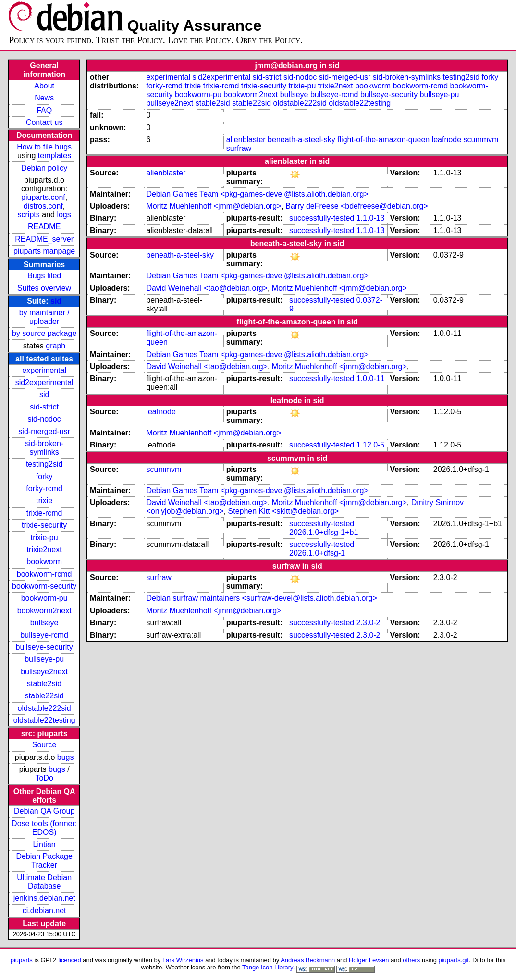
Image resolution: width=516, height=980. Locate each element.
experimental (44, 370)
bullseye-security (44, 647)
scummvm (481, 140)
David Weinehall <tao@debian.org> (207, 288)
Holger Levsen (369, 960)
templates (55, 155)
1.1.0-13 (371, 218)
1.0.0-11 (371, 378)
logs (64, 215)
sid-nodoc (44, 419)
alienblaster (246, 140)
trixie (44, 501)
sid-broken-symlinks (44, 448)
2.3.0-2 (369, 623)
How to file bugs (44, 147)
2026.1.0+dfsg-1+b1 (324, 532)
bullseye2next (44, 672)
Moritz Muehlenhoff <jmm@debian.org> (214, 206)
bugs (66, 757)
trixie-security (44, 525)
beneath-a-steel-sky (301, 140)
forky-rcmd (44, 489)
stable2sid (44, 684)
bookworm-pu (44, 598)
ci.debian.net (44, 911)
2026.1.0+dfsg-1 (317, 553)
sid (56, 301)
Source (44, 745)
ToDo (44, 778)
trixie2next (44, 550)
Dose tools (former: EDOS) (44, 828)
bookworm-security (44, 586)
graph (55, 346)
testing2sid (44, 464)
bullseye (44, 623)
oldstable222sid (44, 708)
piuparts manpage (44, 251)
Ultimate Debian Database (44, 882)
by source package (44, 333)
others (411, 960)
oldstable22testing (44, 720)
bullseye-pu (44, 659)
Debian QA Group (44, 811)
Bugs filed (44, 276)
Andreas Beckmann (308, 960)
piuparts (22, 960)
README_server (44, 239)
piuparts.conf (43, 197)
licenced (70, 960)
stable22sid (44, 696)
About (44, 86)
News (44, 98)
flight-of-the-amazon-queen (383, 140)
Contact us (44, 122)
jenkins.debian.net (44, 898)
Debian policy (44, 168)
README (44, 227)
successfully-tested (322, 218)
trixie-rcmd (44, 513)
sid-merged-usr (44, 431)
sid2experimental (44, 382)
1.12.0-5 (371, 445)
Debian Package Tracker (44, 861)
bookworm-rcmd (44, 574)
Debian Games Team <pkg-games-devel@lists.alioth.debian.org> (257, 194)
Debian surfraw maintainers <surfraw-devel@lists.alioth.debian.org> (261, 598)
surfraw (239, 148)
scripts (29, 215)
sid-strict (44, 407)
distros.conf (43, 206)
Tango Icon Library (268, 967)
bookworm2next (44, 611)
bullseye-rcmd (44, 635)
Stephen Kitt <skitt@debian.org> (284, 511)
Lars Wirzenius (183, 960)
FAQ (44, 110)
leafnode (447, 140)
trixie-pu (44, 538)
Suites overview (44, 288)
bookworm (44, 562)
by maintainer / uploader (44, 317)
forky (44, 477)
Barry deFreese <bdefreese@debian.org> (356, 206)
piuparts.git (454, 960)
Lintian (44, 844)
